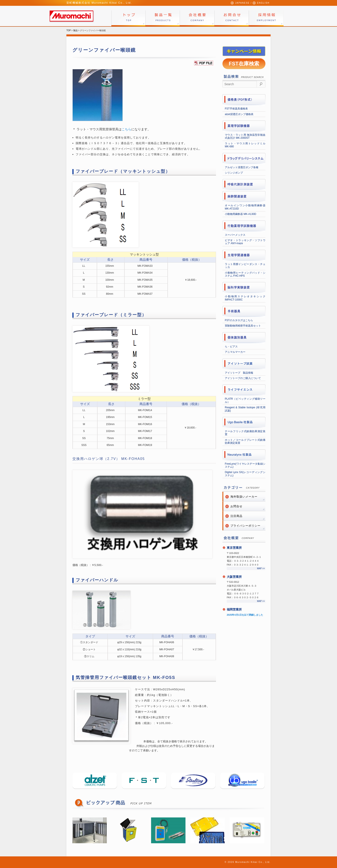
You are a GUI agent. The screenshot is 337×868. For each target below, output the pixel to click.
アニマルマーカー (235, 352)
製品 (75, 30)
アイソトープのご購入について (243, 378)
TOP (69, 30)
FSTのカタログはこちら (239, 320)
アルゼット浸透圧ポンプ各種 (242, 167)
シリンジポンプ (234, 173)
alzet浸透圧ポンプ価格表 (239, 114)
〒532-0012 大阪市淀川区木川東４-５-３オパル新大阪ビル (242, 586)
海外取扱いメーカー (244, 497)
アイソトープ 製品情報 (239, 373)
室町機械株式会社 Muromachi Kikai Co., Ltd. (99, 3)
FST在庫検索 (244, 64)
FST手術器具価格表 (236, 109)
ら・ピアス (231, 347)
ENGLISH (263, 3)
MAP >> (261, 568)
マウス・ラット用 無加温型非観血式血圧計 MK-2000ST (245, 136)
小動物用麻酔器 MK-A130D (240, 214)
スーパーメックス (235, 235)
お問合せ (236, 506)
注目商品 (236, 516)
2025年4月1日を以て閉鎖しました (245, 615)
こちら (126, 129)
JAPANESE (242, 3)
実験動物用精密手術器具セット (243, 326)
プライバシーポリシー (245, 526)
